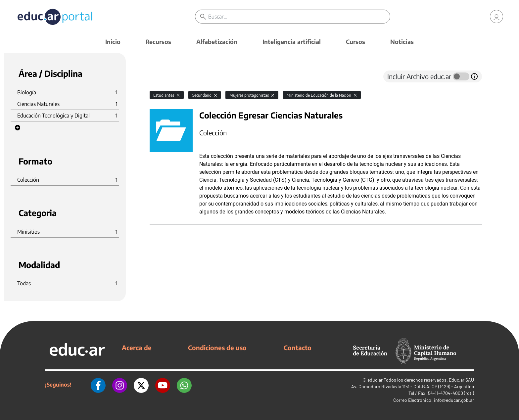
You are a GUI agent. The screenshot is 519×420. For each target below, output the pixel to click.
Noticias (402, 42)
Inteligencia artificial (292, 42)
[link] (496, 17)
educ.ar (375, 380)
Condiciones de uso (217, 348)
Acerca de (137, 348)
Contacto (298, 348)
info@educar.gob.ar (454, 400)
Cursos (355, 42)
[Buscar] (299, 17)
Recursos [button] (158, 42)
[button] (18, 128)
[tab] (163, 76)
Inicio (113, 42)
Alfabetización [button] (217, 42)
